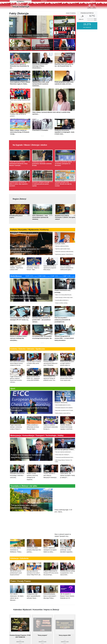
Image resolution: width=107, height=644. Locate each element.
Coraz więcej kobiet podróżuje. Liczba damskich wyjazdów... (68, 554)
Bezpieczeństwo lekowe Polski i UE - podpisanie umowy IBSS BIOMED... (34, 381)
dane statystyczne (87, 34)
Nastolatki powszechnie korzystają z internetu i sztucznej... (17, 480)
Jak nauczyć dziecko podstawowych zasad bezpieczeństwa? (17, 576)
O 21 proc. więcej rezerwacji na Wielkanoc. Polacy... (17, 554)
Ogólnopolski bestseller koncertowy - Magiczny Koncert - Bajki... (34, 271)
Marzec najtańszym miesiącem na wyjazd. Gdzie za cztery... (51, 554)
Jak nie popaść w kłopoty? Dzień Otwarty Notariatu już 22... (68, 600)
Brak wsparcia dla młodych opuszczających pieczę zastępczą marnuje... (17, 366)
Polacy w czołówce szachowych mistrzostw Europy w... (51, 431)
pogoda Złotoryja (87, 20)
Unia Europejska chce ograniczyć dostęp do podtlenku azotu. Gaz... (51, 381)
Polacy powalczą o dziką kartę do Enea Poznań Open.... (34, 431)
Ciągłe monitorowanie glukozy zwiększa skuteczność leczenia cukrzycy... (17, 382)
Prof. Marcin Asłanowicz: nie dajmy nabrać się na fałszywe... (17, 601)
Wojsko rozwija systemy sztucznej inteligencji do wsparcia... (34, 481)
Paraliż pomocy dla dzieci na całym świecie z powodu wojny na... (68, 366)
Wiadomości (44, 1)
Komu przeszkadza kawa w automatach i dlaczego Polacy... (51, 600)
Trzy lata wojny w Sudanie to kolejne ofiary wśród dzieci (34, 366)
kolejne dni (81, 26)
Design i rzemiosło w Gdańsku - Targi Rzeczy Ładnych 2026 (17, 271)
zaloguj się (93, 1)
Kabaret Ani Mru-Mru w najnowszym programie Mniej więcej (51, 271)
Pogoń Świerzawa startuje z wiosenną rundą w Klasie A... (17, 431)
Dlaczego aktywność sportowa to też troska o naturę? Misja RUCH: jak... (34, 576)
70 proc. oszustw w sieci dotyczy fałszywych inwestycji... (51, 480)
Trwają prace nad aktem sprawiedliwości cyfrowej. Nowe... (34, 600)
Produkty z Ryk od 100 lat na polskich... (20, 117)
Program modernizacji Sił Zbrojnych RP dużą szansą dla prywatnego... (51, 576)
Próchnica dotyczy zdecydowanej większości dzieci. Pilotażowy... (51, 366)
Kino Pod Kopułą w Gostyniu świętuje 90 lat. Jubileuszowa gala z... (68, 271)
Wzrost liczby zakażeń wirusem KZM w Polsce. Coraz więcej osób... (68, 381)
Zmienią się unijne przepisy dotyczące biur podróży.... (34, 554)
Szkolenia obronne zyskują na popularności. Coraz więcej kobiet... (68, 576)
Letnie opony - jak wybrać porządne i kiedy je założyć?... (68, 480)
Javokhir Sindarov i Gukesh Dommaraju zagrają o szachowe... (68, 431)
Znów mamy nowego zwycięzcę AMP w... (20, 102)
